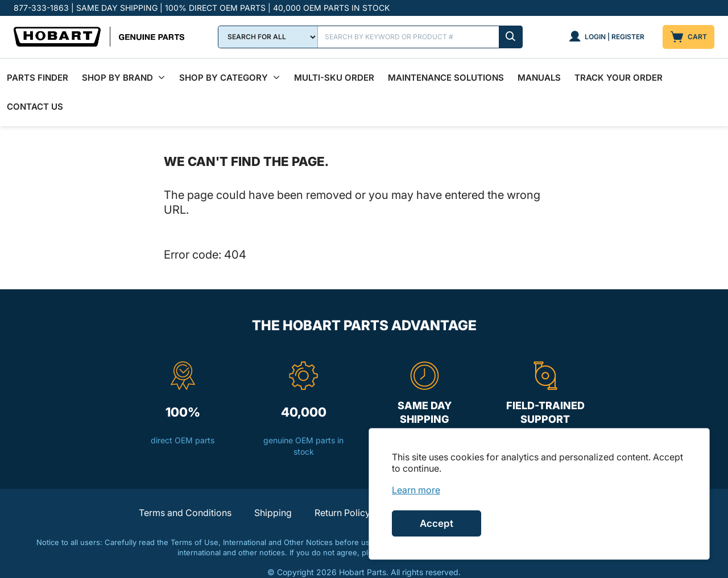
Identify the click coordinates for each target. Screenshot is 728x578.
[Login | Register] (607, 37)
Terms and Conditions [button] (185, 494)
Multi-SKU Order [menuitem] (334, 73)
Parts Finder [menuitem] (38, 73)
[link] (416, 490)
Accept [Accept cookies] (437, 523)
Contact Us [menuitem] (35, 93)
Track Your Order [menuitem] (619, 73)
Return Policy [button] (342, 494)
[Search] (420, 37)
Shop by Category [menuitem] (224, 73)
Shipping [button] (273, 494)
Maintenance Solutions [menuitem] (446, 73)
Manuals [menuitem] (539, 73)
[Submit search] (511, 37)
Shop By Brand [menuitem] (117, 73)
